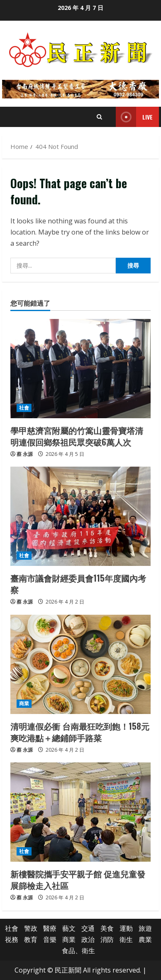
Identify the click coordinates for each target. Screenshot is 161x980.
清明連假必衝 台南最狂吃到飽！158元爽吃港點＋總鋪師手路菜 (80, 732)
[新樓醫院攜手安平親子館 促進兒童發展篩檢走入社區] (80, 812)
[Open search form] (99, 117)
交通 (88, 928)
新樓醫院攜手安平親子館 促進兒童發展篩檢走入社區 (78, 879)
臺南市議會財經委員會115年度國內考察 (78, 584)
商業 (24, 703)
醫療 (50, 928)
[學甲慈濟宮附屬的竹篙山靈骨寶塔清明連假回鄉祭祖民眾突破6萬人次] (80, 369)
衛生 (126, 939)
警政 (31, 928)
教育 (31, 939)
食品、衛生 (78, 951)
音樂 (50, 939)
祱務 (12, 939)
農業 (145, 939)
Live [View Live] (134, 117)
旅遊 (145, 928)
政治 (88, 939)
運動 (126, 928)
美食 (107, 928)
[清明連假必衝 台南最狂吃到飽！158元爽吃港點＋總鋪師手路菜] (80, 664)
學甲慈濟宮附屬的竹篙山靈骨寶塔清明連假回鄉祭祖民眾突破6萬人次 (77, 436)
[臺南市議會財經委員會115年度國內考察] (80, 516)
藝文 (69, 928)
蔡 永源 (25, 454)
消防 (107, 939)
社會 (24, 408)
